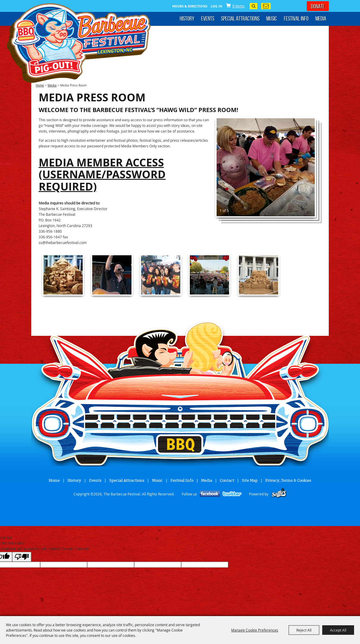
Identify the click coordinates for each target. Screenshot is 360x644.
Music (272, 18)
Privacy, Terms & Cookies (288, 480)
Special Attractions (240, 18)
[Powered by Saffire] (279, 494)
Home (40, 85)
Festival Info (296, 18)
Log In (216, 6)
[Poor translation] (22, 557)
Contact (227, 480)
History (187, 18)
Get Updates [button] (266, 6)
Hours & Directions (190, 6)
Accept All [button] (338, 630)
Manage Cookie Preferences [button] (255, 630)
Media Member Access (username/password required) (102, 174)
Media (321, 18)
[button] (266, 167)
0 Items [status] (238, 6)
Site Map (250, 480)
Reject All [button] (304, 630)
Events (208, 18)
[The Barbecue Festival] (79, 43)
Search (253, 6)
